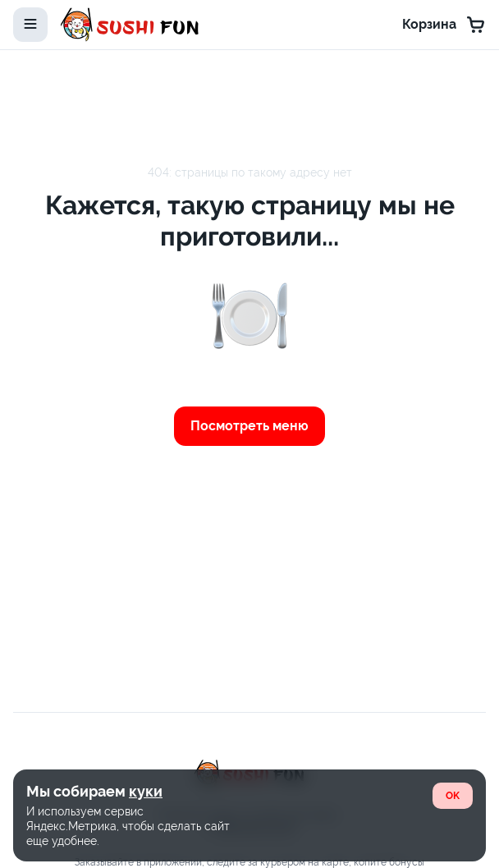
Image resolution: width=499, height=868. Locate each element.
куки (146, 791)
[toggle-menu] (30, 25)
